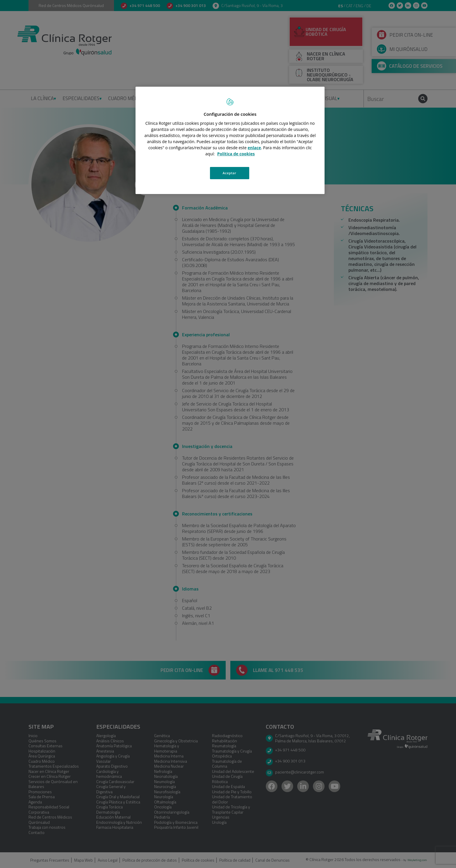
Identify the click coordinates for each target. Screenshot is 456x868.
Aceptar (230, 173)
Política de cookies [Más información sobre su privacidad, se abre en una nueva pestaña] (236, 154)
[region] (230, 140)
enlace (254, 148)
